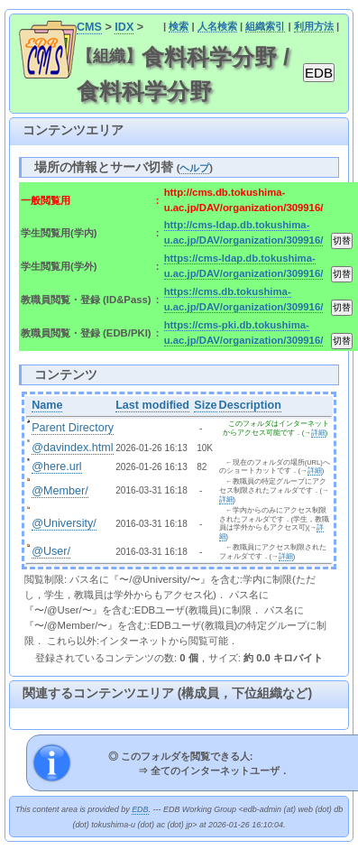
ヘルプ (194, 168)
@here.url (57, 466)
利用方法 (314, 26)
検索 (179, 26)
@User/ (51, 551)
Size (205, 405)
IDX (124, 27)
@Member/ (60, 491)
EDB (140, 809)
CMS (89, 27)
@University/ (64, 523)
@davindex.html (73, 448)
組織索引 (265, 26)
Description (250, 405)
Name (47, 405)
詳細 (318, 433)
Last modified (152, 405)
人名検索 (217, 26)
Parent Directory (73, 428)
